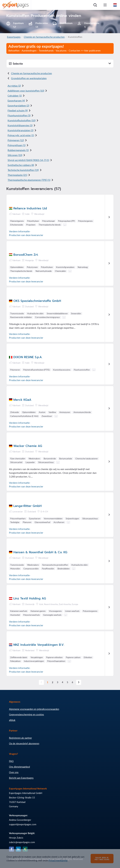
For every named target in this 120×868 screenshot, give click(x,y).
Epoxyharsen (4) (16, 100)
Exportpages (14, 37)
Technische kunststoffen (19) (23, 170)
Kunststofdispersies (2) (20, 125)
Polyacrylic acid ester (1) (21, 135)
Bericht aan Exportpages (21, 778)
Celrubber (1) (15, 96)
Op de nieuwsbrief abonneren (24, 743)
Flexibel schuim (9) (18, 110)
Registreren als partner (20, 738)
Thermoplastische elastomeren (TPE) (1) (29, 180)
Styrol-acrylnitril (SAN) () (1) (28, 160)
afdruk (12, 720)
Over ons (14, 772)
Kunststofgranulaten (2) (21, 130)
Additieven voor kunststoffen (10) (26, 91)
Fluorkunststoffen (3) (19, 115)
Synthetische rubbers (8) (21, 165)
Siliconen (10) (15, 155)
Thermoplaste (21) (17, 175)
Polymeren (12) (16, 140)
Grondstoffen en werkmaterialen (29, 78)
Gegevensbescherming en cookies (27, 714)
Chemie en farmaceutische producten (44, 37)
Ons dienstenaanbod (19, 767)
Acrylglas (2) (14, 86)
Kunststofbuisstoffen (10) (22, 120)
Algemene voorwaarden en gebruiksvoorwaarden (34, 709)
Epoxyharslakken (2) (18, 105)
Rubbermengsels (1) (18, 150)
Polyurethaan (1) (17, 145)
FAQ (11, 761)
